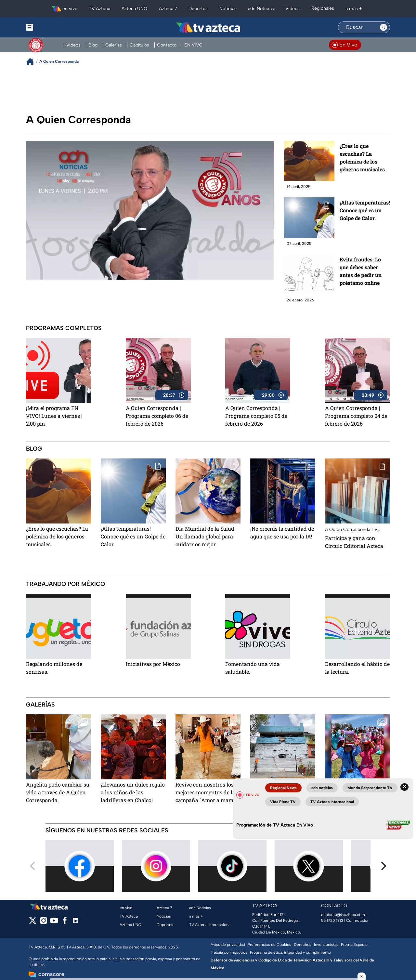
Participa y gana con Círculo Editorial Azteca (354, 542)
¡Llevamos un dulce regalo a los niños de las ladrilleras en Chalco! (133, 792)
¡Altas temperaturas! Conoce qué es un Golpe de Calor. (365, 210)
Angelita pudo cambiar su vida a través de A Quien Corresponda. (58, 792)
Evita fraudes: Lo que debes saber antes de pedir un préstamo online (361, 271)
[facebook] (65, 923)
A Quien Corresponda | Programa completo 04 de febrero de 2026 (356, 416)
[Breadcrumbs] (33, 62)
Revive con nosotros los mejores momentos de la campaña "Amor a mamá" (207, 792)
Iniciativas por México (153, 664)
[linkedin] (76, 923)
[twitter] (33, 923)
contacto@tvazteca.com (343, 915)
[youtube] (54, 923)
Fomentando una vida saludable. (253, 668)
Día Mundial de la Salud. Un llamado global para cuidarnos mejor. (206, 536)
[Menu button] (52, 27)
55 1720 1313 (332, 920)
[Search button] (383, 27)
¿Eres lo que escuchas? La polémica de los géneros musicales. (363, 158)
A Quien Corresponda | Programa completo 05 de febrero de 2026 (256, 416)
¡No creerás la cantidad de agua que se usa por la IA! (282, 532)
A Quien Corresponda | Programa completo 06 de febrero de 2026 (157, 416)
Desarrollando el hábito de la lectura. (357, 668)
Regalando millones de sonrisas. (54, 668)
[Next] (383, 866)
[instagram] (43, 923)
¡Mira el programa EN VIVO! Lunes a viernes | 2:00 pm (54, 416)
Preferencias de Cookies (269, 945)
